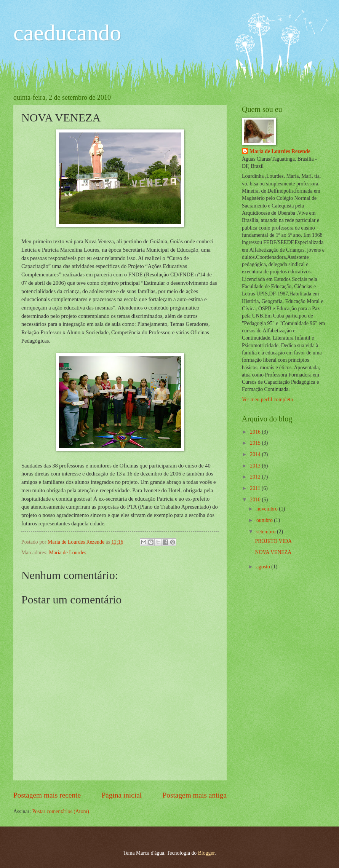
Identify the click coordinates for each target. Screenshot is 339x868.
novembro (268, 509)
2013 (256, 466)
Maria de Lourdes (67, 553)
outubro (265, 520)
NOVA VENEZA (273, 552)
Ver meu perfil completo (267, 400)
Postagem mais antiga (195, 795)
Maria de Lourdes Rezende (280, 151)
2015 (256, 443)
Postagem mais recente (47, 795)
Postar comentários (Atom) (60, 811)
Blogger (206, 853)
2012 (256, 477)
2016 (256, 432)
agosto (264, 567)
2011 (256, 488)
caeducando (67, 33)
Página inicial (122, 795)
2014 (256, 454)
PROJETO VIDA (273, 541)
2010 (256, 500)
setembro (267, 532)
